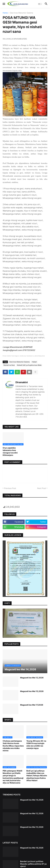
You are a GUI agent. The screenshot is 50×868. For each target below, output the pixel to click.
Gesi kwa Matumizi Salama (21, 13)
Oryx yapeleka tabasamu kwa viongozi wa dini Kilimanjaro (10, 451)
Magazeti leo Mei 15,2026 (32, 691)
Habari (34, 362)
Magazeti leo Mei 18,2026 (32, 848)
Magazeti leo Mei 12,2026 (32, 678)
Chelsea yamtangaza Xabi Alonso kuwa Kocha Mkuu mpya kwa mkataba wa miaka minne (13, 746)
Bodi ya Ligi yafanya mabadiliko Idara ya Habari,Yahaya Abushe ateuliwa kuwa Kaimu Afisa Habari (37, 776)
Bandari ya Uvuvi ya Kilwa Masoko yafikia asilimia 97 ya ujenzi (33, 864)
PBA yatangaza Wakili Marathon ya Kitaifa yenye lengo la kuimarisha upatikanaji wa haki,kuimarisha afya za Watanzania (13, 777)
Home (5, 13)
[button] (4, 4)
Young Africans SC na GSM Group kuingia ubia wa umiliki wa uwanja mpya (36, 745)
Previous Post (10, 488)
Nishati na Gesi (9, 365)
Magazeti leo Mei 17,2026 (32, 705)
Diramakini (22, 382)
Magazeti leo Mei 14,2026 (32, 800)
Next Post (42, 488)
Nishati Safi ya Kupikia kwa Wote (29, 365)
